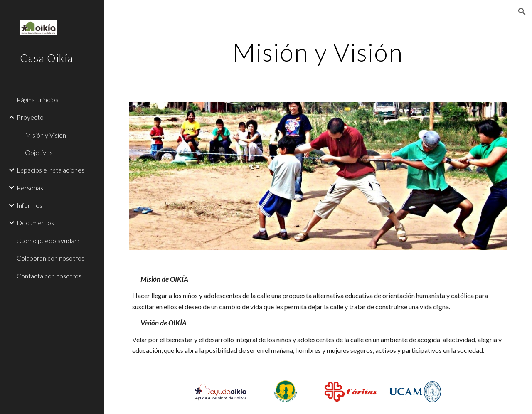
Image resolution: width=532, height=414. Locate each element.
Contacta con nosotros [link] (49, 276)
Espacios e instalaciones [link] (50, 170)
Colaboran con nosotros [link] (50, 258)
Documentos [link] (35, 223)
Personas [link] (30, 188)
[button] (522, 12)
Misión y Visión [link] (46, 135)
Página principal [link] (38, 100)
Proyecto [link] (30, 117)
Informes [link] (30, 205)
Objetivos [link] (39, 152)
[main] (318, 52)
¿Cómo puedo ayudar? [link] (48, 240)
